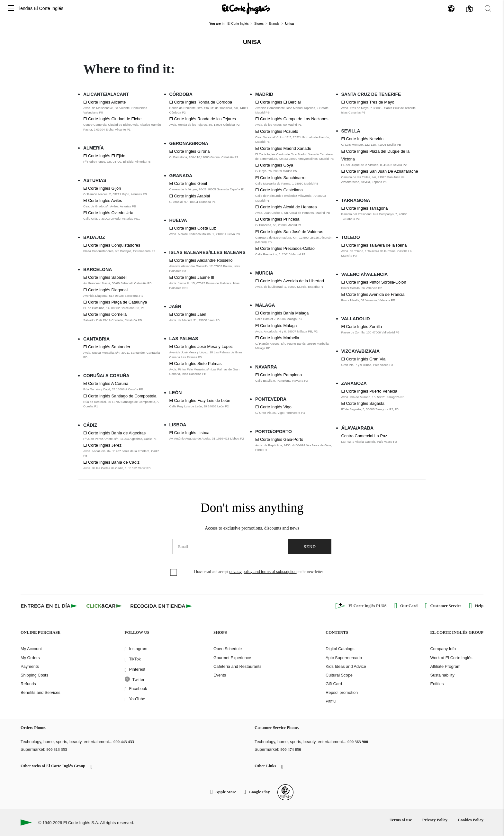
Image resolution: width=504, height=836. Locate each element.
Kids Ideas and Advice (346, 666)
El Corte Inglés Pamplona (279, 375)
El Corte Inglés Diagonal (105, 290)
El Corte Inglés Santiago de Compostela (120, 396)
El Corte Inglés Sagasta (363, 403)
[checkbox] (174, 573)
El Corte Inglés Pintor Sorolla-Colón (374, 282)
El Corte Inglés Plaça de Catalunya (115, 302)
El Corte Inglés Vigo (273, 407)
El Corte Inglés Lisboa (189, 433)
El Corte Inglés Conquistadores (112, 245)
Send (310, 546)
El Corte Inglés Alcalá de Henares (286, 207)
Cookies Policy (471, 820)
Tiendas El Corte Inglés (40, 8)
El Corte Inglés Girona (190, 151)
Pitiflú (331, 701)
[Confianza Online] (285, 792)
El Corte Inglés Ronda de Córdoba (201, 102)
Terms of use (401, 820)
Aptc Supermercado (344, 658)
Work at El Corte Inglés (451, 658)
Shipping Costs (34, 675)
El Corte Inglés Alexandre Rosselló (201, 260)
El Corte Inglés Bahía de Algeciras (114, 433)
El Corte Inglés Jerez (102, 445)
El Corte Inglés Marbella (277, 338)
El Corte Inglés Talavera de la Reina (374, 245)
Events (220, 675)
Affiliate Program (445, 666)
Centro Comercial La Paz (364, 436)
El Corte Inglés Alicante (104, 102)
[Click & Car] (104, 606)
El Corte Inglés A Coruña (106, 383)
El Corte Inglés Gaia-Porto (279, 439)
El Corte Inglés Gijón (102, 188)
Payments (30, 666)
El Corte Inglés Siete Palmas (196, 363)
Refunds (28, 684)
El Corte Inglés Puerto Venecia (369, 391)
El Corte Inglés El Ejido (104, 156)
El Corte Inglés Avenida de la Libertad (290, 281)
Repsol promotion (342, 692)
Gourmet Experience (232, 658)
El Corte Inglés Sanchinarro (280, 178)
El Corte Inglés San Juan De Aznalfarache (380, 171)
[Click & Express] (50, 606)
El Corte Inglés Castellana (279, 190)
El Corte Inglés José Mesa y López (201, 346)
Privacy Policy (435, 820)
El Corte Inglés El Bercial (278, 102)
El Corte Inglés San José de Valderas (289, 232)
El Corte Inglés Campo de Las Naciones (292, 119)
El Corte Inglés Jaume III (192, 277)
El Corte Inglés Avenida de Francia (373, 294)
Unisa (252, 42)
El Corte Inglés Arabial (190, 196)
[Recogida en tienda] (161, 606)
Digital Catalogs (340, 649)
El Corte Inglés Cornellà (105, 314)
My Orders (30, 658)
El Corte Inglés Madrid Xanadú (283, 148)
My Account (31, 649)
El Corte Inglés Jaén (188, 314)
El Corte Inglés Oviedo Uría (108, 213)
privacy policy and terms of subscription (263, 572)
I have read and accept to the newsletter (258, 572)
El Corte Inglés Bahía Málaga (282, 313)
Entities (437, 684)
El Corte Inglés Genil (188, 183)
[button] (11, 9)
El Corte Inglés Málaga (276, 326)
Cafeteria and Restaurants (237, 666)
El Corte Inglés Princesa (277, 219)
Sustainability (442, 675)
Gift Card (334, 684)
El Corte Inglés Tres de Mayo (368, 102)
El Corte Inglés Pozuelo (277, 131)
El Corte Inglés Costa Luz (193, 228)
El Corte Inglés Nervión (363, 139)
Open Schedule (228, 649)
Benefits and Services (40, 692)
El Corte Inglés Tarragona (365, 208)
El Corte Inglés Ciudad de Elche (112, 119)
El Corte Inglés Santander (107, 347)
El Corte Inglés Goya (274, 165)
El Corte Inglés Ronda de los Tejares (203, 119)
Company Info (443, 649)
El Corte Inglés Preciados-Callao (285, 248)
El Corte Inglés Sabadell (105, 277)
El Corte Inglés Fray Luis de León (200, 400)
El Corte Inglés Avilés (103, 200)
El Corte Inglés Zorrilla (362, 327)
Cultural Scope (339, 675)
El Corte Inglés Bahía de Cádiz (111, 462)
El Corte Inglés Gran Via (364, 359)
